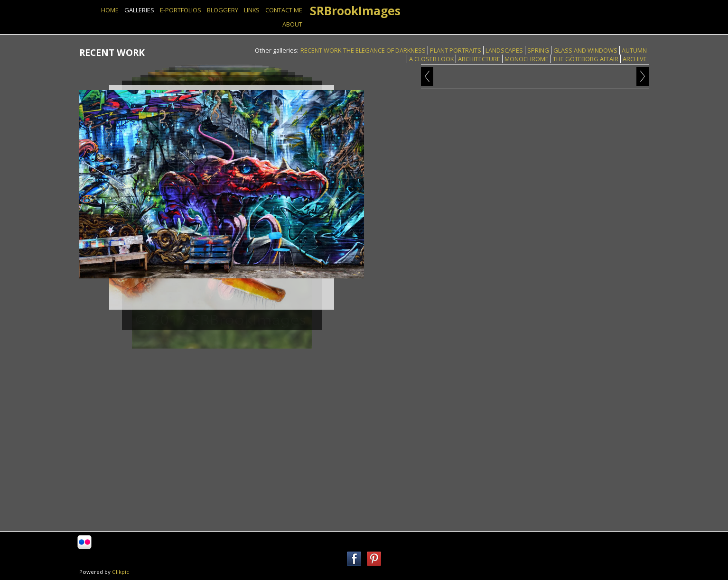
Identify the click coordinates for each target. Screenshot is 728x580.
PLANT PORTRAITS (456, 50)
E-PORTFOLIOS (181, 10)
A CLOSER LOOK (431, 59)
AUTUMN (634, 50)
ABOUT (292, 24)
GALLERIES (139, 10)
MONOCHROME (527, 59)
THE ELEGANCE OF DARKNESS (384, 50)
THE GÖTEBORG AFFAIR (586, 59)
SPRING (538, 50)
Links (252, 10)
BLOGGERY (223, 10)
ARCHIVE (635, 59)
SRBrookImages (355, 11)
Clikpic (121, 572)
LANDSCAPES (504, 50)
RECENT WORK (321, 50)
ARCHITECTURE (479, 59)
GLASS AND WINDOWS (585, 50)
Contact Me (284, 10)
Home (110, 10)
